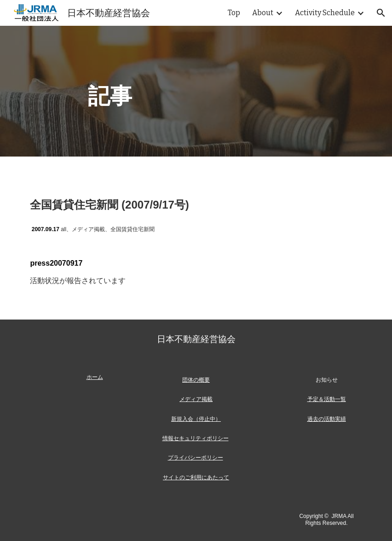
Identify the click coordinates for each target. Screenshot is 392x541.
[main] (196, 91)
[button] (381, 13)
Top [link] (234, 13)
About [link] (263, 13)
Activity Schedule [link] (325, 13)
